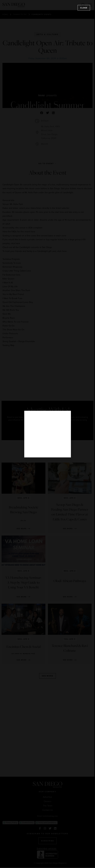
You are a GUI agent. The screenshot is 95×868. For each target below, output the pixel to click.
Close (84, 8)
